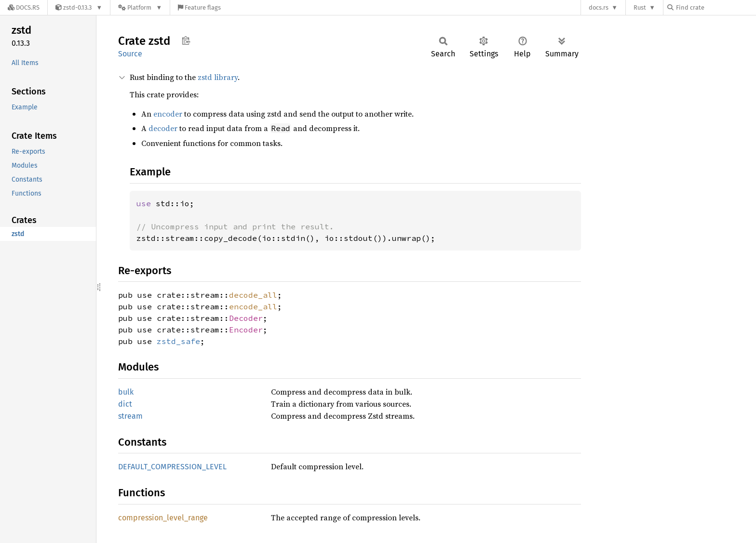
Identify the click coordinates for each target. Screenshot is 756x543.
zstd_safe (178, 341)
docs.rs (599, 7)
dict (125, 404)
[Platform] (140, 7)
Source (130, 54)
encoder (168, 114)
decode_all (253, 295)
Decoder (246, 318)
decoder (163, 128)
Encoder (246, 330)
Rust (640, 7)
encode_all (253, 306)
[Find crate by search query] (715, 7)
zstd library (218, 77)
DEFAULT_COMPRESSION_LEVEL (172, 467)
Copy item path (186, 40)
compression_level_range (163, 518)
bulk (126, 392)
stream (130, 416)
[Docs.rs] (24, 7)
